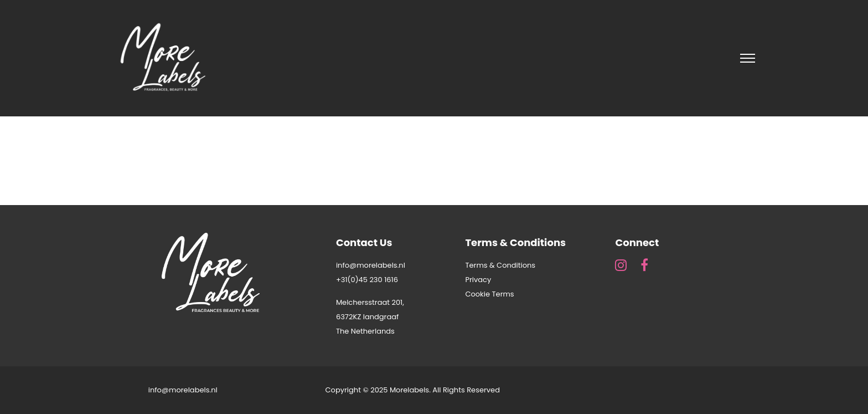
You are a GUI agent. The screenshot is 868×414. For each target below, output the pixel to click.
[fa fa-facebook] (644, 265)
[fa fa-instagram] (624, 265)
